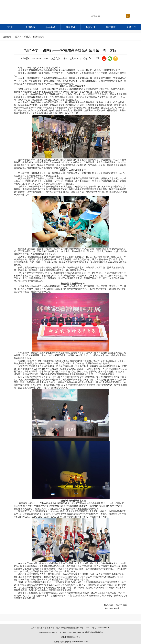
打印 (89, 58)
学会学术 (50, 27)
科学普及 (70, 27)
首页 (17, 37)
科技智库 (111, 27)
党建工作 (131, 27)
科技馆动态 (39, 37)
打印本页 (109, 609)
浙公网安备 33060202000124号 (74, 642)
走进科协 (30, 27)
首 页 (10, 27)
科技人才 (91, 27)
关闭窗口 (118, 609)
